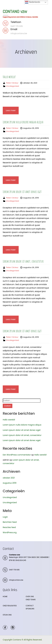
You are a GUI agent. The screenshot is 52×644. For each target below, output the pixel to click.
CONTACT (30, 606)
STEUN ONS (7, 615)
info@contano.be (16, 580)
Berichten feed (10, 522)
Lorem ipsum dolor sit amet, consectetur (23, 261)
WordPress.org (10, 532)
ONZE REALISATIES (10, 606)
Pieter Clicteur (12, 83)
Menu (6, 5)
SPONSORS (30, 609)
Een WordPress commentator (17, 455)
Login (5, 517)
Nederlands (33, 2)
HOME (5, 596)
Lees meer (11, 110)
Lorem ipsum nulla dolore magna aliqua (23, 122)
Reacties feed (9, 527)
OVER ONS (30, 596)
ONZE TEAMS (31, 600)
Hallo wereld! (9, 77)
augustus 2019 (10, 483)
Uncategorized (12, 86)
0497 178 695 (14, 570)
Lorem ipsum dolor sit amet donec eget (22, 192)
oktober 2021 (9, 478)
